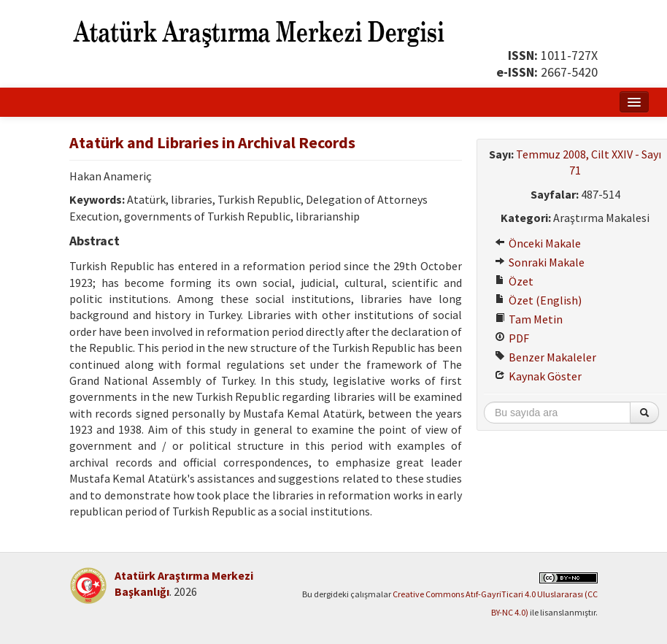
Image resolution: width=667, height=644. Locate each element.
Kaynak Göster (538, 376)
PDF (512, 338)
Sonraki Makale (540, 262)
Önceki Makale (538, 243)
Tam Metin (529, 319)
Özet (514, 281)
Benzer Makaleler (545, 357)
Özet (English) (538, 300)
